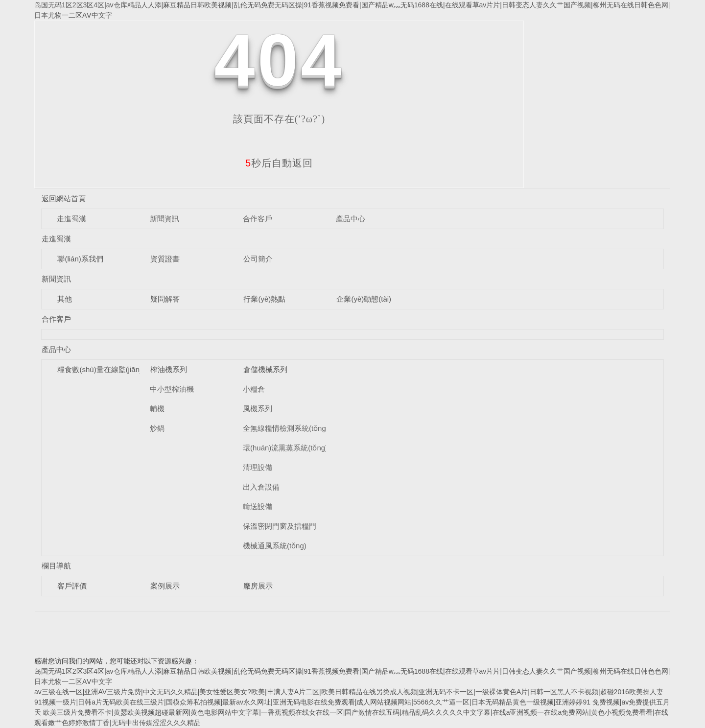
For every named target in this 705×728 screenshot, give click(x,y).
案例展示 (165, 586)
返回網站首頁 (64, 199)
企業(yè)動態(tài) (364, 299)
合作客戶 (258, 219)
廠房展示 (258, 586)
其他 (65, 299)
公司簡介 (258, 259)
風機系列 (258, 409)
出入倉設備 (261, 487)
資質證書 (165, 259)
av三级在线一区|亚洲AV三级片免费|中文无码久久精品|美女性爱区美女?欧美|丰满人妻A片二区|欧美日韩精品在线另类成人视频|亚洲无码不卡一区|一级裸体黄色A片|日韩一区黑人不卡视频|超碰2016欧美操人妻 (349, 692)
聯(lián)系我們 (80, 259)
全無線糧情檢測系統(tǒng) (286, 428)
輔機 (157, 409)
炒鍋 (157, 428)
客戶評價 (72, 586)
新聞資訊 (164, 219)
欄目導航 (56, 566)
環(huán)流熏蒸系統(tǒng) (285, 448)
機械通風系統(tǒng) (275, 546)
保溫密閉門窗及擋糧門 (280, 526)
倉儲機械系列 (265, 369)
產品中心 (351, 219)
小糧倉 (254, 389)
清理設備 (258, 467)
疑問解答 (165, 299)
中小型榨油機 (172, 389)
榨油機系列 (169, 369)
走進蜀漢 (71, 219)
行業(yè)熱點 (264, 299)
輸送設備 (258, 506)
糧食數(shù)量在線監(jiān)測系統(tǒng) (120, 369)
